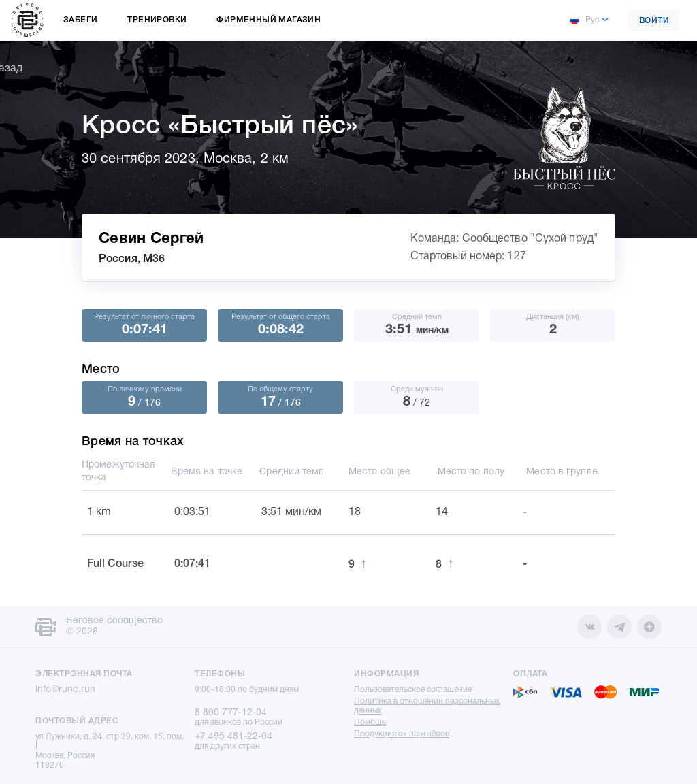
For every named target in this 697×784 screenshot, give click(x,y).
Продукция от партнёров (402, 734)
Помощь (370, 722)
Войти (654, 21)
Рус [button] (584, 20)
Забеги (80, 20)
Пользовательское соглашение (413, 690)
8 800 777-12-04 (231, 713)
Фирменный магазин (269, 20)
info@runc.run (65, 690)
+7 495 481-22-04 (233, 737)
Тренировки (157, 20)
